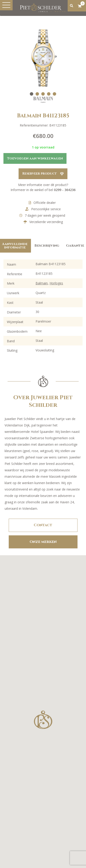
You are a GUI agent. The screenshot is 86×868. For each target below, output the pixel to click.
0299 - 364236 (65, 190)
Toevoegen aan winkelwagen (35, 158)
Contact (43, 525)
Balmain (42, 283)
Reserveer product (43, 174)
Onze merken (43, 542)
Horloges (56, 283)
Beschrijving (47, 246)
